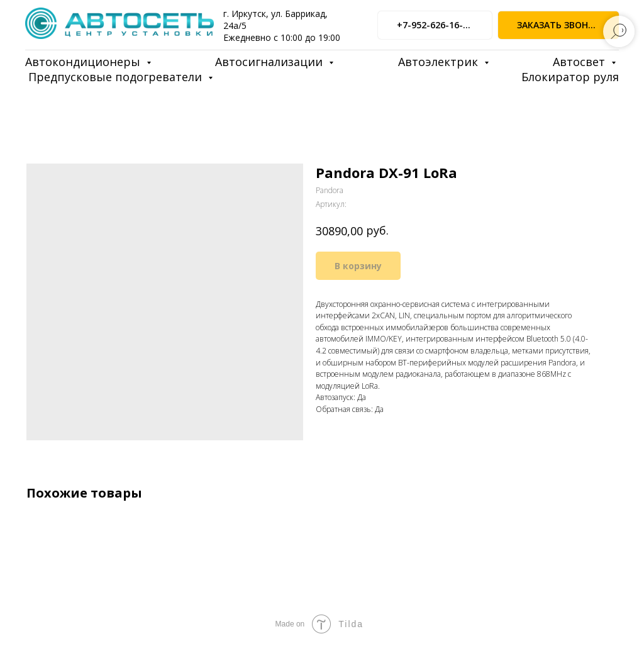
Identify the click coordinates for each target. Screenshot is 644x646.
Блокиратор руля (570, 77)
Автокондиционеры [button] (84, 62)
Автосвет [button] (580, 62)
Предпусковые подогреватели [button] (117, 77)
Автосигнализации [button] (270, 62)
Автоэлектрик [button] (440, 62)
